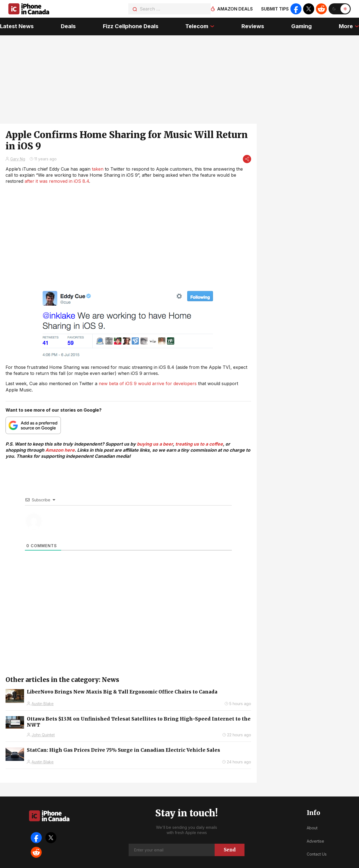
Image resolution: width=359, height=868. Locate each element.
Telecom (197, 26)
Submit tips (275, 9)
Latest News (17, 26)
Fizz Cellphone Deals (131, 26)
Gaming (301, 26)
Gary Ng (18, 159)
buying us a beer (155, 444)
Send (230, 850)
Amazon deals (235, 9)
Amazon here (60, 450)
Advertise (315, 841)
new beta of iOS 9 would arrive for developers (148, 383)
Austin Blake (43, 704)
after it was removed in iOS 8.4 (57, 181)
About (312, 828)
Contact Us (317, 854)
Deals (68, 26)
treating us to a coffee (199, 444)
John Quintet (43, 735)
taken (98, 169)
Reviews (253, 26)
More (346, 26)
